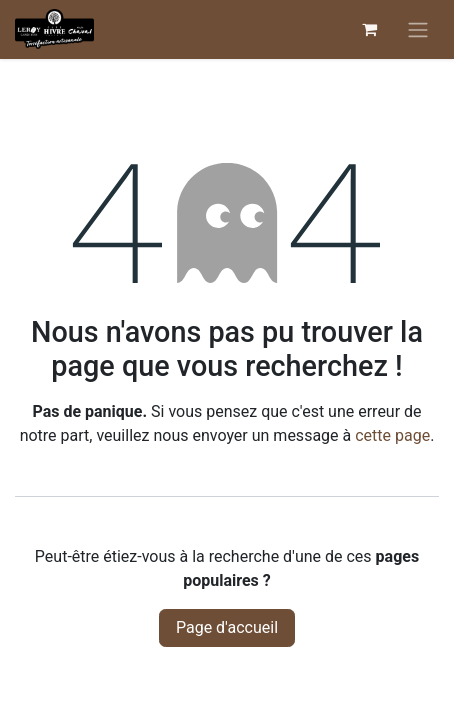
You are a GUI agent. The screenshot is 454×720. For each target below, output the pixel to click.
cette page (392, 435)
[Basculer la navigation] (418, 29)
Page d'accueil (227, 627)
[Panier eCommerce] (369, 29)
